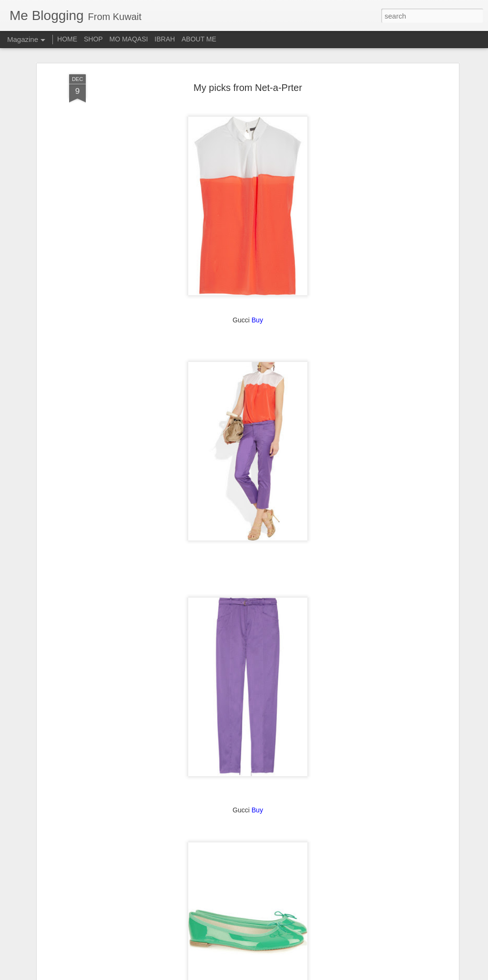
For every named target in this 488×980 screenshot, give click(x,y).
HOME (67, 39)
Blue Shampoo (173, 969)
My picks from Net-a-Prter (248, 60)
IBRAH (165, 39)
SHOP (93, 39)
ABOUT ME (199, 39)
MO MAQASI (129, 39)
